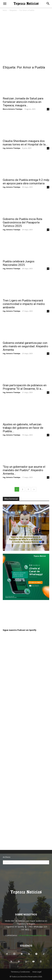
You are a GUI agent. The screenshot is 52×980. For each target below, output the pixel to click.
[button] (5, 4)
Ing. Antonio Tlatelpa (12, 148)
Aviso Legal (37, 972)
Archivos (7, 857)
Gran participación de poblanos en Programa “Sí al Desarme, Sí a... (25, 387)
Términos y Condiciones (20, 972)
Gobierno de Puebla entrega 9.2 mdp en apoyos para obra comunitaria (26, 182)
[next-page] (34, 489)
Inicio (5, 10)
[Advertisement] (26, 39)
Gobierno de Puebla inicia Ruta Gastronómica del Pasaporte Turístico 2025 (22, 222)
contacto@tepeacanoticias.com (32, 935)
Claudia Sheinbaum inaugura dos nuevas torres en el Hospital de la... (25, 143)
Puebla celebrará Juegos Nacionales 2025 (19, 263)
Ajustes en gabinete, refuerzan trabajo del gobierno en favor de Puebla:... (23, 428)
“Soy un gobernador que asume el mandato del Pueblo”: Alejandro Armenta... (24, 470)
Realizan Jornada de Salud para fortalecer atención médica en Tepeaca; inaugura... (23, 102)
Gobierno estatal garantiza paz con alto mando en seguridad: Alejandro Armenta (25, 346)
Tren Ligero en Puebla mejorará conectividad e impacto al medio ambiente (24, 304)
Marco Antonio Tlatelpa (13, 109)
